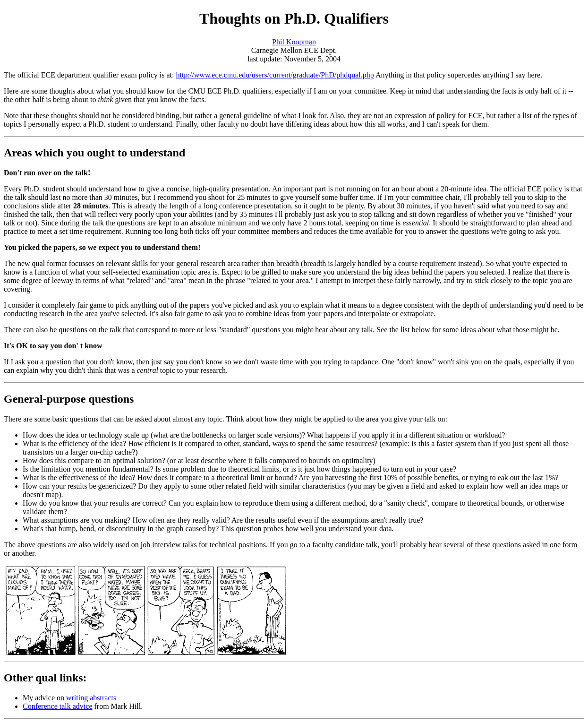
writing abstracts (91, 698)
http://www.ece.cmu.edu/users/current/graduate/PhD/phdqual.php (275, 75)
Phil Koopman (294, 42)
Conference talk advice (57, 706)
